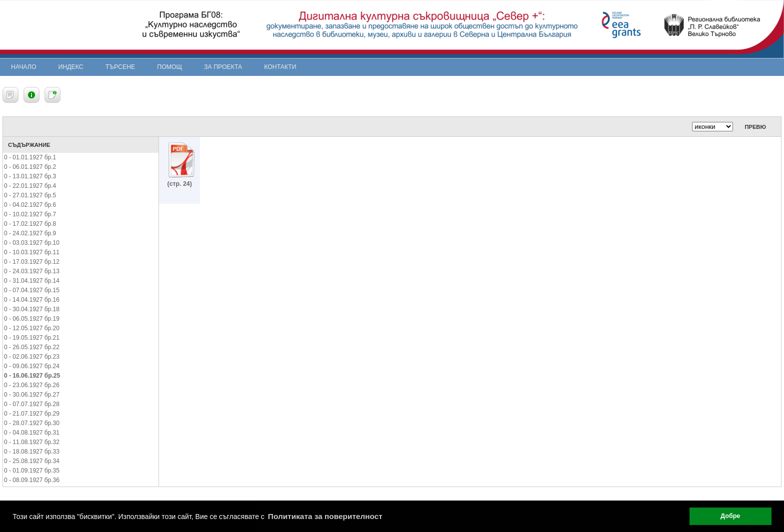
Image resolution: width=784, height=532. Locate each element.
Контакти (280, 67)
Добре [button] (730, 516)
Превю (755, 127)
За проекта (223, 67)
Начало (24, 67)
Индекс (71, 67)
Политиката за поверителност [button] (325, 516)
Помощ (169, 67)
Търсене (120, 67)
